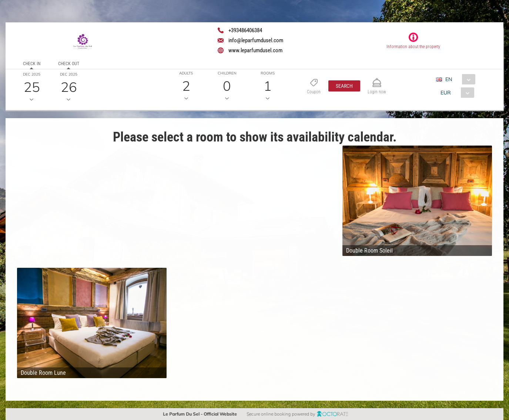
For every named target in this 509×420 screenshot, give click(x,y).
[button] (344, 86)
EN (449, 79)
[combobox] (458, 79)
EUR (446, 93)
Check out (69, 64)
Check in (32, 64)
